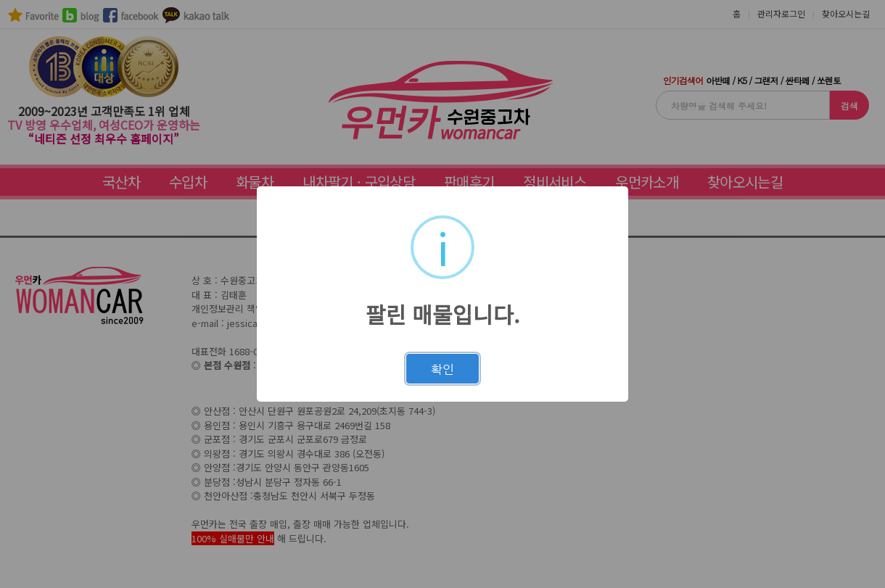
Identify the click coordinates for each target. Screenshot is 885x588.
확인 (442, 369)
